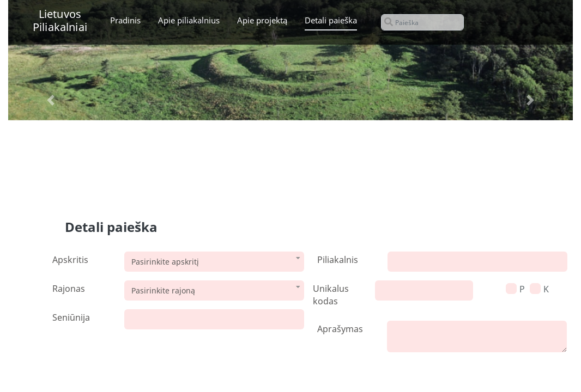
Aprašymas (340, 329)
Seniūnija (71, 317)
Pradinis (125, 20)
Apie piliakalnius (189, 20)
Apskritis (70, 260)
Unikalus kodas (331, 295)
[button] (50, 100)
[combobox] (214, 262)
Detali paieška (331, 20)
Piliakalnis (338, 260)
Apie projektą (262, 20)
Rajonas (69, 289)
